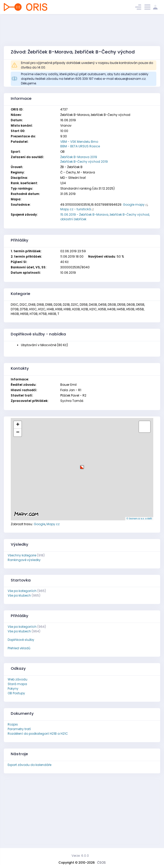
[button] (82, 465)
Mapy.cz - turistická (76, 209)
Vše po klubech (19, 595)
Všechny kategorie (22, 555)
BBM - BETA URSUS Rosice (80, 146)
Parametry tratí (19, 729)
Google (39, 524)
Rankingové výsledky (24, 560)
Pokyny (13, 689)
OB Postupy (16, 693)
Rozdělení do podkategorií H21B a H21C (38, 734)
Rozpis (13, 724)
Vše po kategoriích (22, 591)
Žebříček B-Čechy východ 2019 (84, 162)
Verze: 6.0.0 (80, 856)
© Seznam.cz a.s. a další (139, 519)
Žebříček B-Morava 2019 (79, 157)
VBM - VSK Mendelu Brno (79, 142)
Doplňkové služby (21, 640)
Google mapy (134, 205)
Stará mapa (17, 684)
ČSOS (101, 862)
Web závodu (17, 679)
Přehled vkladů (19, 648)
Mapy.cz (53, 524)
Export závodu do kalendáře (30, 765)
